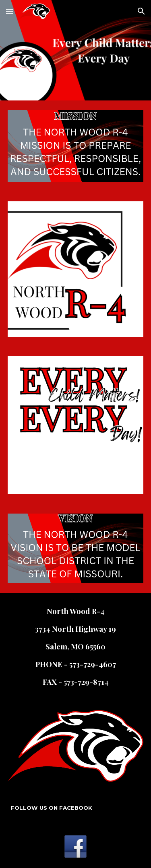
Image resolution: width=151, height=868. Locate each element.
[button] (10, 11)
